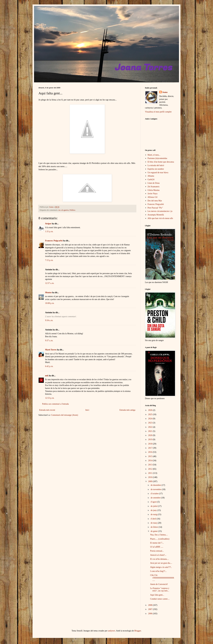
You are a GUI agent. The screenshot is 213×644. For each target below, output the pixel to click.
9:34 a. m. (49, 320)
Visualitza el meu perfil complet (158, 112)
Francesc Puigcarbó (54, 241)
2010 (151, 477)
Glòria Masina (154, 190)
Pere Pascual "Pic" (155, 208)
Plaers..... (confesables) (160, 539)
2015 (151, 456)
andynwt (112, 631)
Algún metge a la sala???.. (161, 567)
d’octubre (155, 494)
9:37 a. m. (49, 341)
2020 (151, 435)
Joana (165, 92)
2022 (151, 427)
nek (47, 376)
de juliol (154, 506)
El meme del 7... (157, 543)
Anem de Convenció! (159, 584)
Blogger (138, 631)
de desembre (156, 485)
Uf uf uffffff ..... (157, 547)
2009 (151, 481)
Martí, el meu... (154, 155)
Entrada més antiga (127, 410)
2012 (151, 469)
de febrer (155, 527)
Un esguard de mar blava (158, 173)
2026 (151, 410)
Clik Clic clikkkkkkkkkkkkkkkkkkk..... (162, 578)
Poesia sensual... (157, 551)
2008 (151, 605)
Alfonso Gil (153, 197)
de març (154, 523)
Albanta (151, 176)
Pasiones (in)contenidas (157, 158)
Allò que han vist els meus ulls (160, 218)
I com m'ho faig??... (158, 571)
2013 (151, 465)
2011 (151, 473)
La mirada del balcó (156, 165)
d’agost (154, 502)
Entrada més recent (47, 410)
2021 (151, 431)
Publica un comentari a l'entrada (55, 404)
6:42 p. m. (49, 366)
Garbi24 (151, 179)
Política (72, 210)
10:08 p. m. (50, 303)
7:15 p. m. (49, 260)
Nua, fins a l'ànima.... (159, 535)
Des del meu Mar (155, 201)
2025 (151, 414)
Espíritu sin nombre (156, 169)
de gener (154, 531)
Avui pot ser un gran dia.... (161, 563)
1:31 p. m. (49, 231)
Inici (87, 410)
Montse (48, 293)
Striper (48, 224)
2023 (151, 423)
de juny (154, 510)
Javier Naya (153, 194)
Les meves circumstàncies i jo (160, 211)
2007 (151, 609)
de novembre (156, 489)
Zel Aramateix (154, 187)
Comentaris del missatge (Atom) (64, 415)
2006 (151, 614)
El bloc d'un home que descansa (161, 162)
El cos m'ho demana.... (160, 559)
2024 (151, 419)
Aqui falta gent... (157, 595)
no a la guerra (64, 210)
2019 (151, 439)
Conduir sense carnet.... (160, 599)
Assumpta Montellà (156, 215)
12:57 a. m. (50, 283)
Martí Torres (51, 350)
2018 (151, 444)
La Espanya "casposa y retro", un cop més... (160, 589)
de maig (154, 514)
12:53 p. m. (50, 398)
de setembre (156, 498)
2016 (151, 452)
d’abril (154, 519)
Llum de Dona (154, 183)
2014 (151, 461)
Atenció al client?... (158, 555)
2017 (151, 448)
